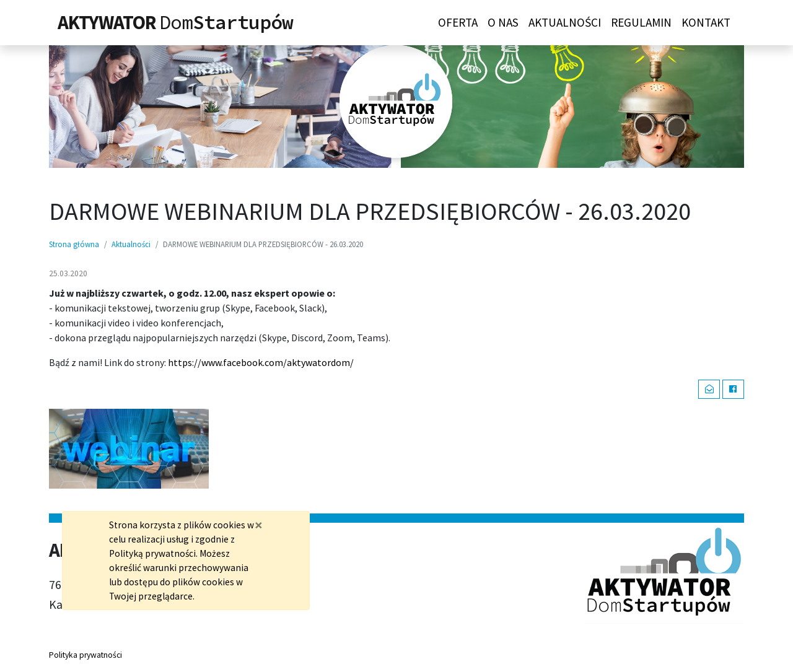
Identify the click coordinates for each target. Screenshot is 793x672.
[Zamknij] (259, 525)
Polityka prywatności (85, 655)
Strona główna (74, 244)
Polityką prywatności (152, 553)
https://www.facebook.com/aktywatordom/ (261, 362)
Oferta (458, 22)
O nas (503, 22)
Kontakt (706, 22)
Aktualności (565, 22)
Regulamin (641, 22)
